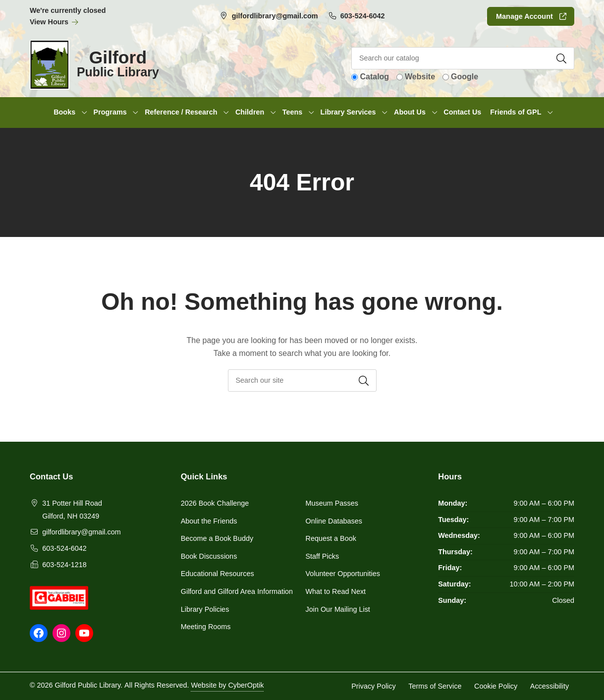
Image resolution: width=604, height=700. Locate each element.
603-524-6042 (363, 16)
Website (420, 77)
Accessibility (549, 686)
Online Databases (334, 521)
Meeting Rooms (206, 627)
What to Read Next (336, 591)
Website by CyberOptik (227, 685)
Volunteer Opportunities (343, 574)
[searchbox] (302, 380)
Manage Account (524, 16)
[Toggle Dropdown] (84, 113)
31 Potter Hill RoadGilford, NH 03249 (72, 510)
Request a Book (331, 538)
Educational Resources (218, 574)
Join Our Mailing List (338, 609)
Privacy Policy (374, 686)
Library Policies (205, 609)
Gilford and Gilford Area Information (237, 591)
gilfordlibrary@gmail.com (275, 16)
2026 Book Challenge (215, 503)
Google (465, 77)
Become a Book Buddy (217, 538)
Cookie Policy (496, 686)
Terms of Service (435, 686)
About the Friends (209, 521)
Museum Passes (332, 503)
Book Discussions (209, 556)
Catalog (374, 77)
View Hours (54, 22)
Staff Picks (323, 556)
